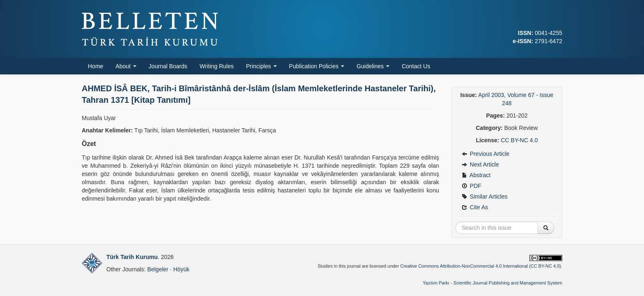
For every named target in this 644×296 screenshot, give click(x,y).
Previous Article (485, 154)
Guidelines (373, 66)
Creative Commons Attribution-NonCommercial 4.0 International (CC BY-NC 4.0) (480, 266)
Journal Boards (168, 66)
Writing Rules (217, 66)
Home (95, 66)
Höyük (182, 269)
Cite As (475, 207)
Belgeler (158, 269)
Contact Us (416, 66)
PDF (471, 186)
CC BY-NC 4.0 (519, 140)
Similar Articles (485, 197)
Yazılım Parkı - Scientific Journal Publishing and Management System (492, 283)
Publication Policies (317, 66)
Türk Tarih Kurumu (132, 257)
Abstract (476, 175)
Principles (261, 66)
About (126, 66)
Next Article (480, 164)
